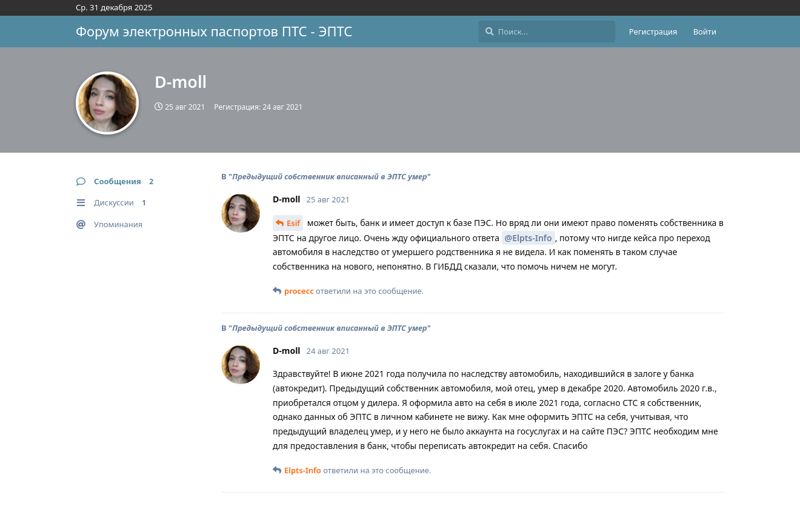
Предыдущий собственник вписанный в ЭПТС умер (329, 176)
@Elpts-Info (528, 238)
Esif (293, 223)
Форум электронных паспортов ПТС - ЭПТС (214, 31)
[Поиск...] (547, 32)
